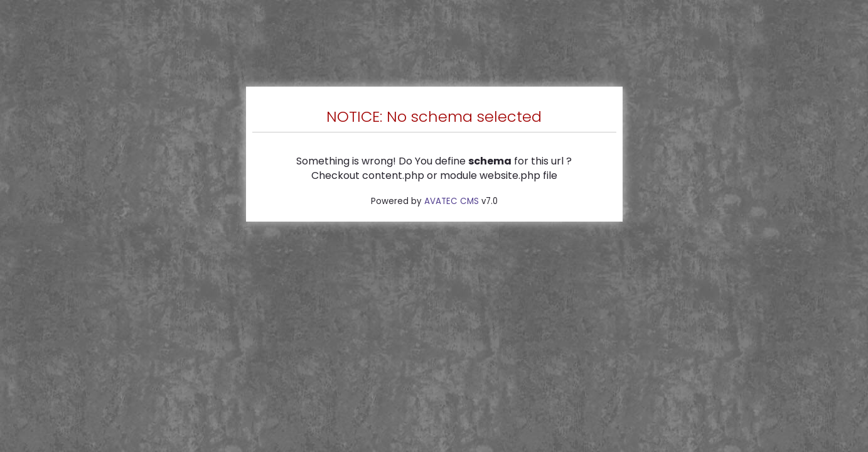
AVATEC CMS (452, 201)
